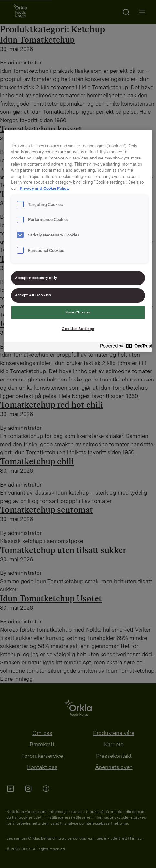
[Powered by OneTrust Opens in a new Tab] (124, 347)
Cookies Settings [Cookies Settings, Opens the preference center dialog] (78, 329)
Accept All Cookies (33, 295)
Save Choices (78, 312)
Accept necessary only (36, 278)
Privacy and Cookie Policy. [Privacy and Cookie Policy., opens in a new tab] (44, 188)
